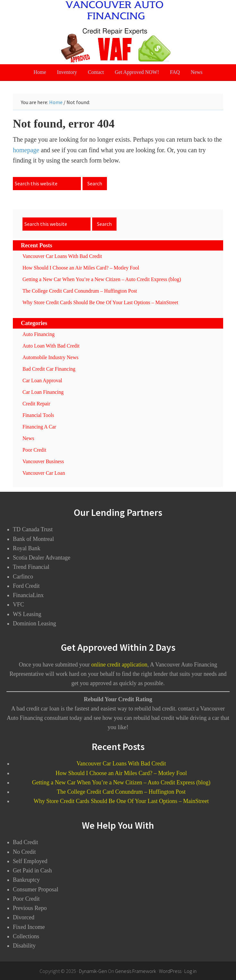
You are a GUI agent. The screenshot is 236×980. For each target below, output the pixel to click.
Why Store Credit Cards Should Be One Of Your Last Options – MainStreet (100, 302)
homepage (26, 150)
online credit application (119, 665)
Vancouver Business (43, 461)
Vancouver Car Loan (44, 473)
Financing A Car (39, 427)
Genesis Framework (135, 971)
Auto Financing (39, 334)
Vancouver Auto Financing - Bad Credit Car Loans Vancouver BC (118, 32)
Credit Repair (36, 404)
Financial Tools (38, 415)
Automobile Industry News (50, 357)
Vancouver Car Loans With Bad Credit (62, 256)
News (28, 438)
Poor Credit (34, 450)
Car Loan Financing (43, 392)
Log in (190, 971)
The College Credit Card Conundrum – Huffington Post (80, 291)
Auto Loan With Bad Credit (51, 346)
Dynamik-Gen (93, 971)
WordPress (170, 971)
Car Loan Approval (42, 380)
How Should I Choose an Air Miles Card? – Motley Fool (81, 268)
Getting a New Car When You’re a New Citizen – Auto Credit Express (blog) (102, 279)
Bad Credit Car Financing (49, 369)
